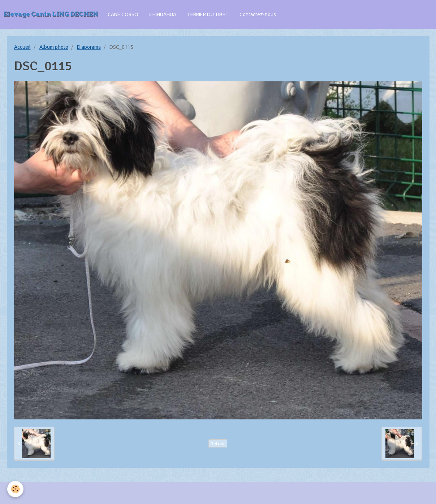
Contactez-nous (258, 14)
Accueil (22, 47)
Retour (218, 443)
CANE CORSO (123, 14)
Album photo (54, 47)
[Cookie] (15, 489)
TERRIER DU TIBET (208, 14)
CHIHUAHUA (163, 14)
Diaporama (89, 47)
